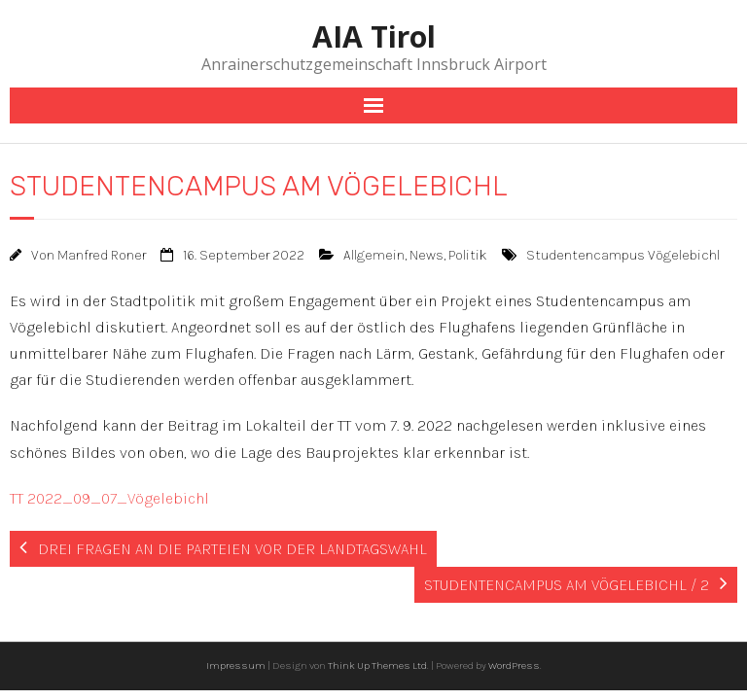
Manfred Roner (102, 255)
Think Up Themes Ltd (377, 665)
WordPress (514, 665)
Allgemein (374, 255)
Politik (468, 255)
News (427, 255)
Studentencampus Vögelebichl (623, 255)
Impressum (236, 665)
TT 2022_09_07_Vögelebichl (109, 498)
